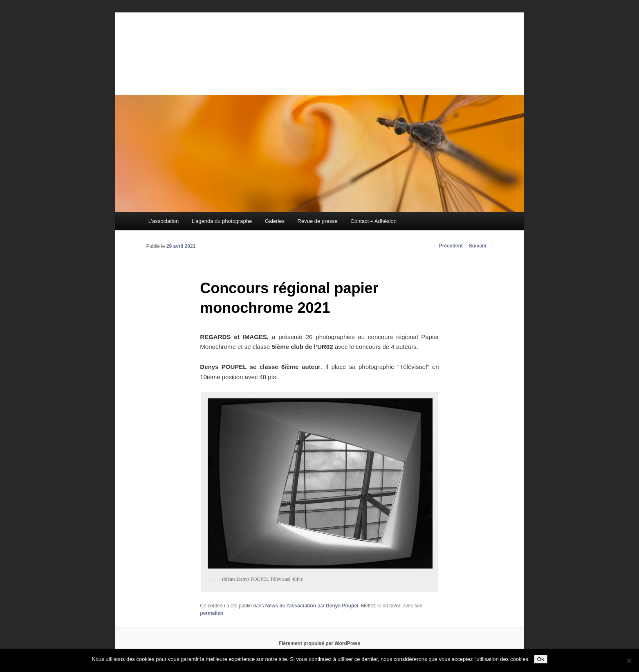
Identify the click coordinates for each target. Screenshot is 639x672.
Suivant (481, 246)
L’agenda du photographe (222, 221)
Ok (541, 659)
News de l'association (291, 606)
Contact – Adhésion (373, 221)
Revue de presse (318, 221)
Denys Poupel (342, 606)
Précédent (447, 246)
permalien (212, 613)
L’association (164, 221)
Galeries (275, 221)
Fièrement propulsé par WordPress (320, 643)
